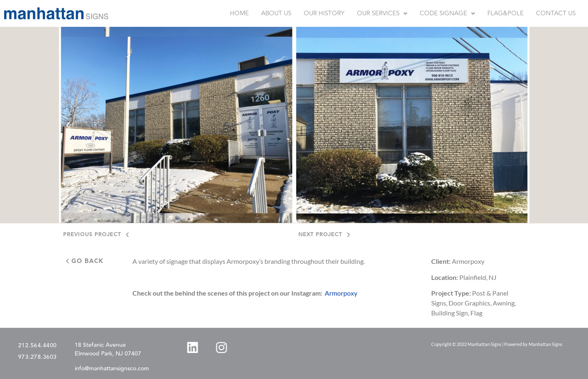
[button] (382, 13)
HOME (239, 13)
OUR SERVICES (382, 13)
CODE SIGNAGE (447, 13)
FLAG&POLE (505, 13)
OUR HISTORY (324, 13)
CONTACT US (556, 13)
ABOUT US (276, 13)
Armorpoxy (341, 293)
